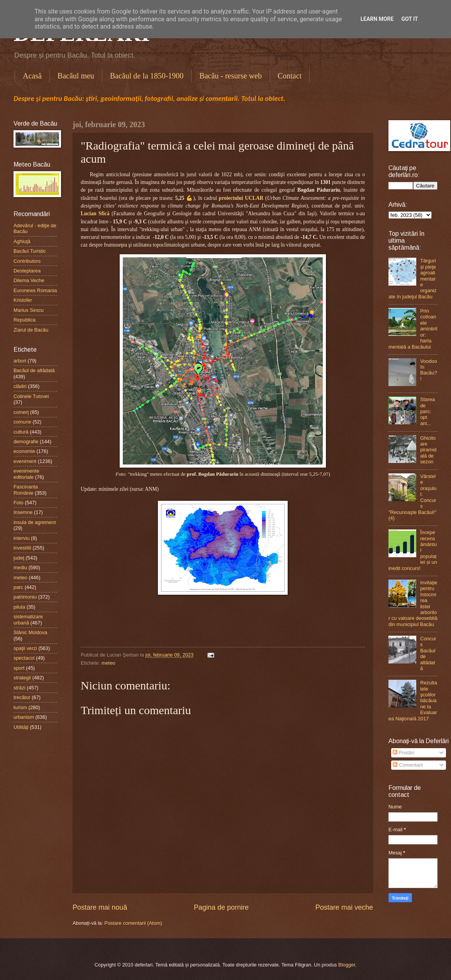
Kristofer (23, 300)
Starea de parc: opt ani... (427, 411)
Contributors (27, 261)
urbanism (24, 717)
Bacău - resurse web (231, 76)
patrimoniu (25, 597)
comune (22, 422)
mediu (20, 567)
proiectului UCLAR (241, 198)
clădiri (20, 386)
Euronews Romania (35, 290)
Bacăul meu (76, 76)
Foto (19, 503)
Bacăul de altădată (34, 370)
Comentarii (408, 765)
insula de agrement (35, 522)
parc (18, 587)
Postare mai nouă (100, 907)
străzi (19, 688)
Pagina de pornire (221, 907)
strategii (22, 678)
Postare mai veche (344, 907)
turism (20, 707)
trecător (22, 697)
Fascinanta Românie (26, 490)
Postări (404, 753)
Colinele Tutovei (31, 396)
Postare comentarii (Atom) (133, 923)
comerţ (21, 412)
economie (24, 451)
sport (19, 668)
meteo (109, 663)
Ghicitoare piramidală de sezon (428, 450)
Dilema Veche (29, 280)
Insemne (23, 512)
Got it (409, 19)
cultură (21, 432)
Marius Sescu (29, 310)
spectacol (24, 658)
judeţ (19, 558)
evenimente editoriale (26, 474)
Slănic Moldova (30, 632)
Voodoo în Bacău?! (429, 370)
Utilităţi (21, 727)
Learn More (377, 19)
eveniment (25, 461)
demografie (26, 442)
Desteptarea (27, 271)
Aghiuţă (22, 241)
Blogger (347, 965)
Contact (290, 76)
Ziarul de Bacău (31, 330)
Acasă (32, 76)
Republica (25, 320)
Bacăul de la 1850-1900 (147, 76)
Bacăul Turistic (30, 251)
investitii (22, 548)
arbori (20, 361)
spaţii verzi (25, 648)
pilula (19, 607)
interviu (22, 538)
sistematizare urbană (28, 619)
